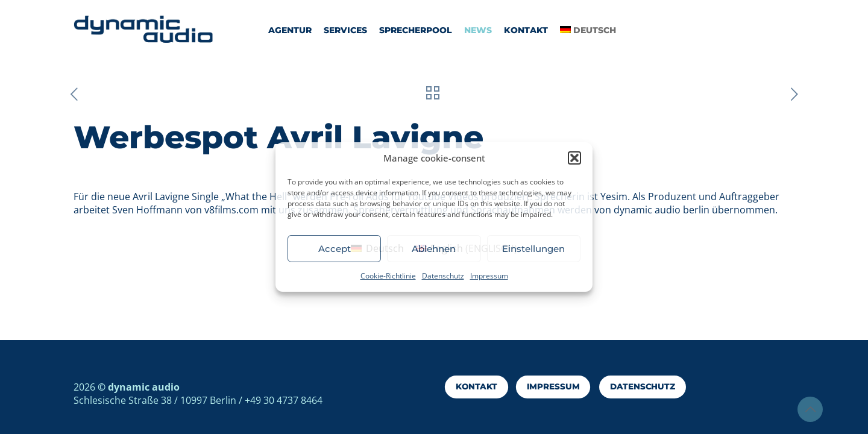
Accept (335, 249)
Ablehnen (434, 249)
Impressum (489, 276)
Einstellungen (533, 249)
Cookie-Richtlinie (388, 276)
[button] (574, 158)
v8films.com (233, 210)
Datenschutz (443, 276)
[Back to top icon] (810, 409)
